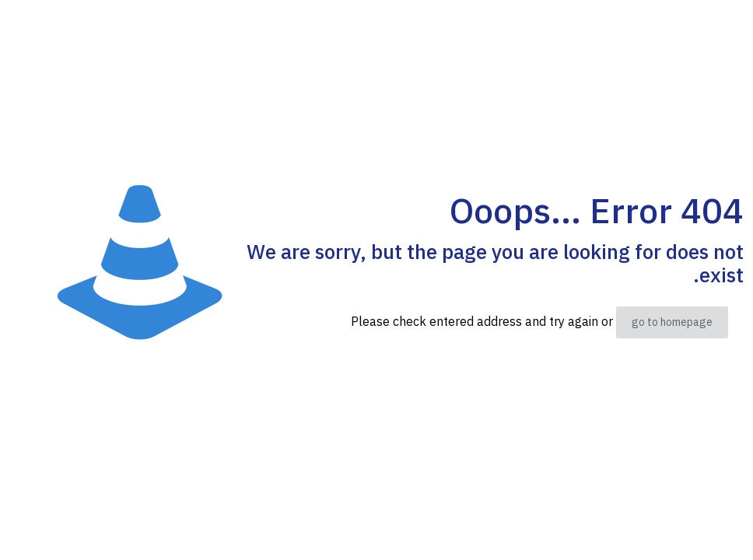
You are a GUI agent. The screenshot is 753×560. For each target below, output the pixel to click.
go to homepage (672, 322)
